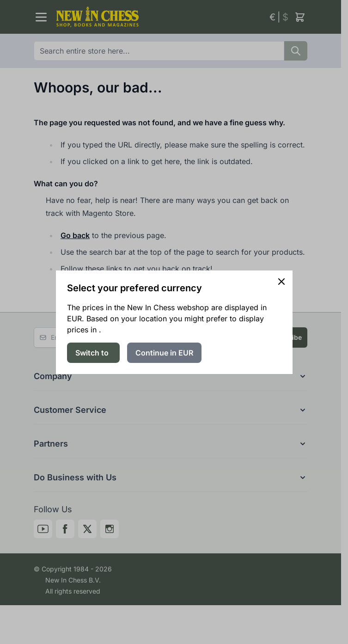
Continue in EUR (164, 353)
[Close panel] (281, 282)
